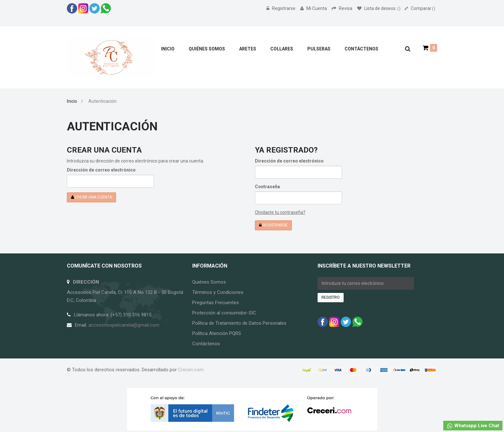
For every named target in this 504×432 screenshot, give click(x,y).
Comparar (420, 8)
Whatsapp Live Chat (473, 426)
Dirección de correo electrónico (101, 170)
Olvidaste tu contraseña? (280, 212)
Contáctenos (206, 344)
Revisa (342, 8)
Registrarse (281, 8)
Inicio (72, 101)
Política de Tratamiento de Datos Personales (239, 323)
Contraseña (267, 187)
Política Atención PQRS (217, 333)
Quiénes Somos (209, 282)
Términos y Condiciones (218, 292)
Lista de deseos (379, 8)
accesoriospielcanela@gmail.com (124, 325)
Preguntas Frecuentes (216, 303)
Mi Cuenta (314, 8)
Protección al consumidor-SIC (224, 313)
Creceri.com (191, 370)
